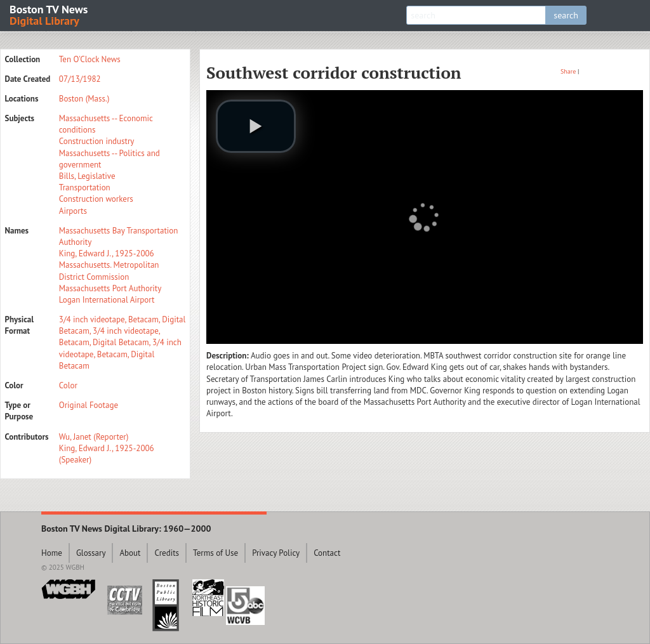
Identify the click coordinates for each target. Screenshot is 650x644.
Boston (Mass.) (84, 99)
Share (568, 71)
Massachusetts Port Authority (110, 288)
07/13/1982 (80, 79)
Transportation (85, 187)
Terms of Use (216, 553)
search (566, 15)
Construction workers (96, 199)
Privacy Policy (276, 553)
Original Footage (89, 405)
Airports (73, 211)
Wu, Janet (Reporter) (94, 437)
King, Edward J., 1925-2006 (107, 253)
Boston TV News (50, 14)
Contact (327, 553)
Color (68, 385)
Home (52, 553)
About (130, 553)
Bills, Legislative (87, 176)
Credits (167, 553)
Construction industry (97, 141)
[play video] (256, 126)
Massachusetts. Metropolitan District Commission (109, 271)
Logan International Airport (107, 300)
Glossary (91, 553)
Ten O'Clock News (90, 59)
